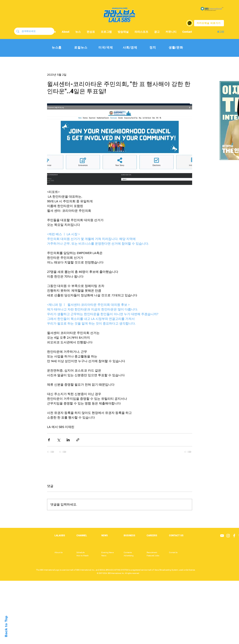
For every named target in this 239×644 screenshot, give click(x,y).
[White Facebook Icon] (234, 536)
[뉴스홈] (57, 48)
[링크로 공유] (78, 440)
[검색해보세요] (34, 31)
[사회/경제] (130, 48)
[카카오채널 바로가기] (209, 23)
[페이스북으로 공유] (49, 440)
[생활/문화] (176, 48)
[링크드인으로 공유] (68, 440)
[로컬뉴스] (81, 48)
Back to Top (6, 626)
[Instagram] (228, 536)
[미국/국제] (106, 48)
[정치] (153, 48)
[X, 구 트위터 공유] (59, 440)
